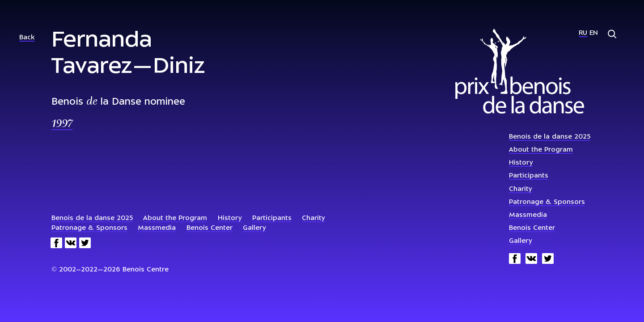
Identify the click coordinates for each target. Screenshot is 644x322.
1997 (62, 124)
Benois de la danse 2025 (550, 137)
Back (27, 38)
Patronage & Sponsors (547, 202)
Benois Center (532, 228)
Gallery (521, 241)
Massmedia (528, 215)
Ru (583, 33)
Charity (521, 189)
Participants (529, 176)
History (521, 163)
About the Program (541, 150)
